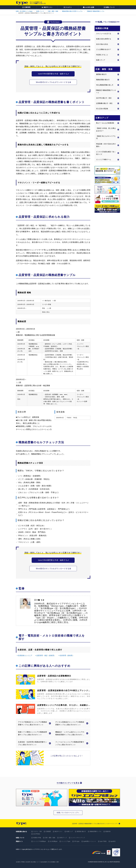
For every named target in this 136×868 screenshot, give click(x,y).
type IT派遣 (103, 841)
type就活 (113, 841)
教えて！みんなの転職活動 (105, 123)
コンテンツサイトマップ (78, 838)
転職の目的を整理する (104, 39)
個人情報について (35, 862)
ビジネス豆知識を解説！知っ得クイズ (106, 153)
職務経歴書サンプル (96, 831)
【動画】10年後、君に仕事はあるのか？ (106, 130)
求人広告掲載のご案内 (54, 862)
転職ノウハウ (40, 11)
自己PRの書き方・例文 (104, 98)
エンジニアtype (66, 841)
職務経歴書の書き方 (103, 80)
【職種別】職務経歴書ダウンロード (106, 92)
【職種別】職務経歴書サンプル (95, 11)
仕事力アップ (63, 838)
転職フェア (70, 831)
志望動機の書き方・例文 (104, 103)
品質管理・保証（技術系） (46, 655)
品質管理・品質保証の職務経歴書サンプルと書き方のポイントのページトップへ (95, 824)
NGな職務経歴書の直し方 (105, 85)
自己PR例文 (37, 834)
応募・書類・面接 (53, 11)
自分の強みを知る (102, 44)
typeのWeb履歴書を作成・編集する (53, 74)
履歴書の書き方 (101, 74)
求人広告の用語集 (102, 109)
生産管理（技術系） (67, 655)
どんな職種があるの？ (104, 49)
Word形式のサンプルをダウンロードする (53, 82)
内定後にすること (102, 55)
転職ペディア (101, 60)
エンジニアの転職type (40, 841)
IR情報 (23, 862)
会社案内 (18, 862)
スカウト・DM (37, 831)
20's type (77, 841)
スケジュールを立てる (104, 34)
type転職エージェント (90, 841)
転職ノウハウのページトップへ (68, 813)
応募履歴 (48, 831)
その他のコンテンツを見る (68, 783)
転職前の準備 (37, 838)
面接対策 (108, 831)
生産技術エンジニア (25, 655)
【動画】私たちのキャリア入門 (106, 137)
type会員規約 (44, 862)
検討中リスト (59, 831)
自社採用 (28, 862)
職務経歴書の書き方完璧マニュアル (72, 11)
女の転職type (54, 841)
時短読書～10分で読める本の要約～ (106, 145)
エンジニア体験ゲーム (104, 159)
